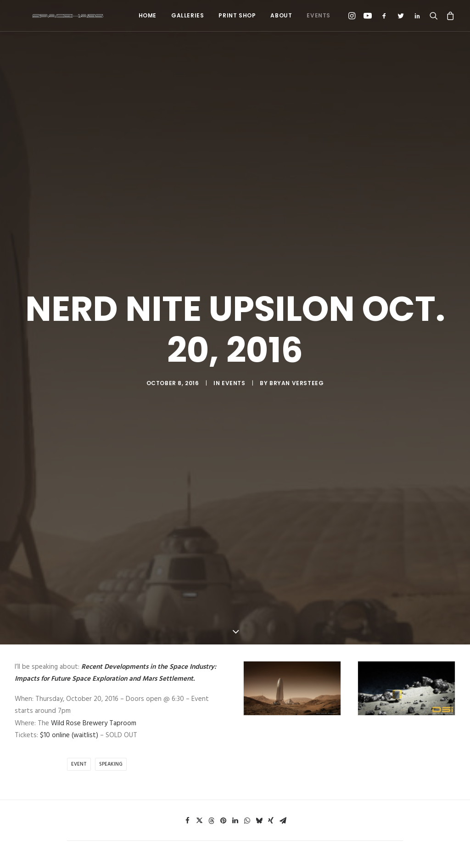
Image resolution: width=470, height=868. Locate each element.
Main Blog (235, 748)
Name (79, 615)
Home (148, 15)
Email (194, 615)
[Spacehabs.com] (51, 16)
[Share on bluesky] (259, 427)
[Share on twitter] (199, 427)
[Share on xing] (271, 427)
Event (79, 371)
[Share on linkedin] (235, 427)
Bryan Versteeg (297, 187)
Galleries (187, 15)
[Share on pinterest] (223, 427)
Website (313, 615)
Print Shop (237, 15)
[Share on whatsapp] (247, 427)
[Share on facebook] (187, 427)
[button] (353, 16)
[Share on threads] (211, 427)
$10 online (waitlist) (69, 342)
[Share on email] (283, 427)
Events (319, 15)
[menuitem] (148, 16)
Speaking (111, 371)
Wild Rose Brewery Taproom (94, 330)
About (281, 15)
